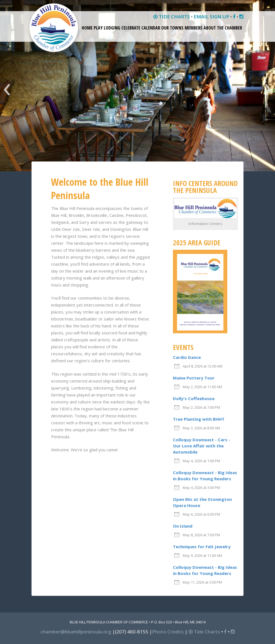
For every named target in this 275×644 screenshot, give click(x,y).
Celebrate (131, 28)
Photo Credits (168, 632)
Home (87, 28)
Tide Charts (204, 632)
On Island (183, 526)
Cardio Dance (187, 357)
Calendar (151, 28)
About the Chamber (223, 28)
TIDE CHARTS (172, 17)
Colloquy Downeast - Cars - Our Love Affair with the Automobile (202, 446)
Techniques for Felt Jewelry (202, 547)
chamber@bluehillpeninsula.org (76, 632)
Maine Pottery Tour (194, 378)
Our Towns (172, 28)
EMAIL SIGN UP (211, 17)
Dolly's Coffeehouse (194, 398)
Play (98, 28)
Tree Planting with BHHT (199, 419)
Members (194, 28)
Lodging (112, 28)
